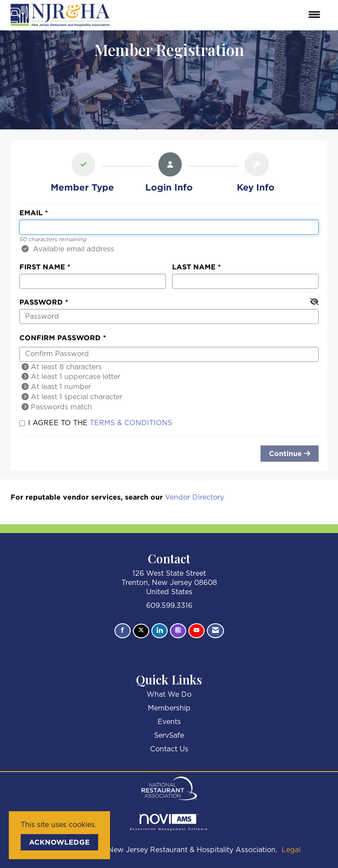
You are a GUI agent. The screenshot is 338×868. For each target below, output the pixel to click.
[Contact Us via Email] (215, 631)
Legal (291, 850)
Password (41, 302)
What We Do (169, 695)
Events (169, 722)
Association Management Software (169, 822)
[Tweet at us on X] (141, 631)
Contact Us (169, 749)
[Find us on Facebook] (123, 631)
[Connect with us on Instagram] (178, 631)
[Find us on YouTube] (197, 631)
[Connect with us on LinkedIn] (160, 631)
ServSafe (169, 736)
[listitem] (82, 174)
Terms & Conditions (131, 423)
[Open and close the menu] (221, 15)
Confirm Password (60, 338)
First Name (42, 267)
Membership (169, 708)
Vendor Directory (195, 497)
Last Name (194, 267)
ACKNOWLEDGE (59, 842)
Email (31, 213)
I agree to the (96, 423)
